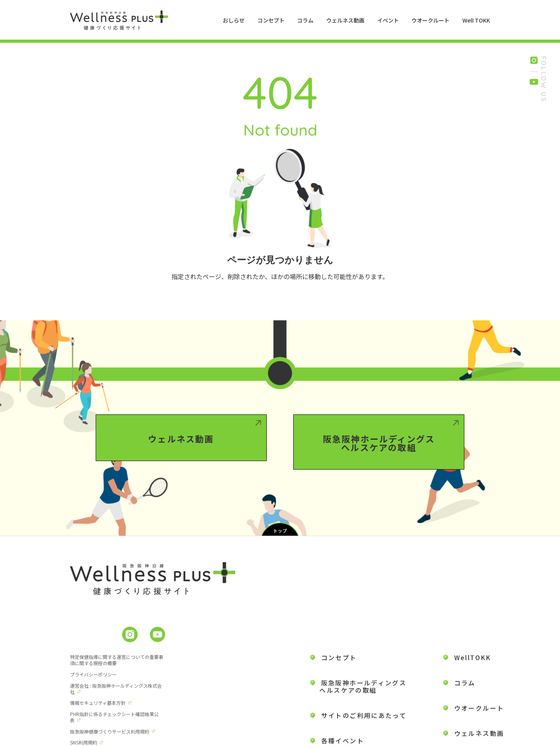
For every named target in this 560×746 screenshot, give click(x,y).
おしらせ (234, 20)
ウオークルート (430, 20)
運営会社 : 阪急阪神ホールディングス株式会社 (114, 677)
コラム (305, 20)
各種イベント (343, 706)
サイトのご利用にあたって (364, 681)
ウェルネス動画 (345, 20)
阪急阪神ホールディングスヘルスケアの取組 (379, 473)
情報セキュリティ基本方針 (195, 674)
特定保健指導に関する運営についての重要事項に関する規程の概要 (114, 660)
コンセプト (271, 20)
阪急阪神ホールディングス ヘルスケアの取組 (358, 652)
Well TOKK (476, 20)
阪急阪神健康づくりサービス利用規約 (206, 691)
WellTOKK (473, 623)
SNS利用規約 (84, 708)
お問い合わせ (476, 724)
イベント (388, 20)
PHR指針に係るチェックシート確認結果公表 (114, 694)
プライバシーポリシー (190, 657)
